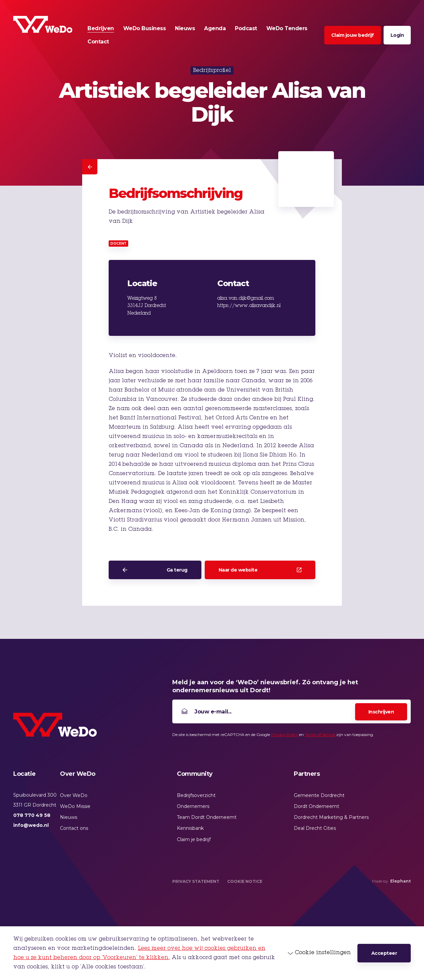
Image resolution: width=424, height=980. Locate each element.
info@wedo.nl (31, 825)
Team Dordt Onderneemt (207, 817)
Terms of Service (320, 735)
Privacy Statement (196, 881)
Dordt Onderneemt (317, 806)
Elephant (400, 881)
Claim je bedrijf (194, 839)
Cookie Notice (245, 881)
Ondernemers (193, 806)
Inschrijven (381, 712)
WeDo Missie (75, 806)
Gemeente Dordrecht (319, 795)
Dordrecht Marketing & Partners (331, 817)
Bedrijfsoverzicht (196, 795)
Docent (118, 244)
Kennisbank (190, 828)
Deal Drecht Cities (315, 828)
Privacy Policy (285, 735)
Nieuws (69, 817)
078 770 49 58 (32, 815)
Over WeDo (74, 795)
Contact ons (74, 828)
